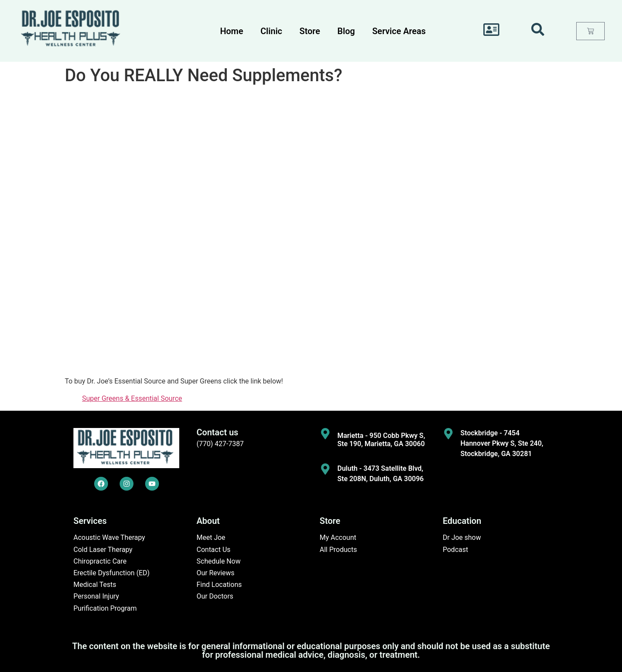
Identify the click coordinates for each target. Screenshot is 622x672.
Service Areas (399, 31)
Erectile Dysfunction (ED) (111, 573)
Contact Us (214, 550)
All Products (338, 550)
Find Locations (219, 585)
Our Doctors (215, 596)
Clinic (271, 31)
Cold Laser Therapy (103, 550)
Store (310, 31)
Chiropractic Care (100, 561)
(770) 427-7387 (220, 444)
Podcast (455, 550)
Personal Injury (96, 596)
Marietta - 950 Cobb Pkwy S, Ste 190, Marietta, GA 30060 (381, 440)
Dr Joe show (462, 537)
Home (232, 31)
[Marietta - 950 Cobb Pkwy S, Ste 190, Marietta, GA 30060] (325, 434)
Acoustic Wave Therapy (109, 537)
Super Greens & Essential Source (132, 398)
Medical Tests (95, 585)
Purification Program (105, 608)
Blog (346, 31)
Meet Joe (211, 537)
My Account (338, 537)
